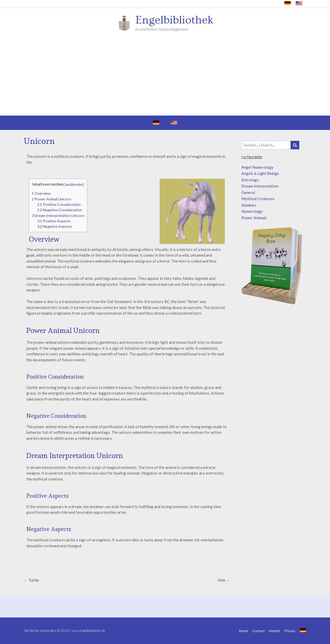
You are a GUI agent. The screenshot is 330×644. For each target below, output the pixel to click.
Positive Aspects (54, 221)
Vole (224, 580)
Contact (258, 631)
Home (244, 631)
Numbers (249, 205)
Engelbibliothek (175, 20)
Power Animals (254, 218)
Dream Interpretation (260, 186)
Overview (41, 193)
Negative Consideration (60, 210)
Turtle (31, 580)
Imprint (274, 631)
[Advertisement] (165, 77)
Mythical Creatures (258, 199)
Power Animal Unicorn (51, 199)
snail (74, 267)
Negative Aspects (55, 226)
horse (206, 249)
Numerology (252, 211)
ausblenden (74, 184)
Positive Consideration (59, 204)
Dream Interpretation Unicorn (58, 215)
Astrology (250, 180)
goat (30, 255)
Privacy (290, 631)
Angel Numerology (257, 167)
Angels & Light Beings (260, 173)
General (248, 192)
